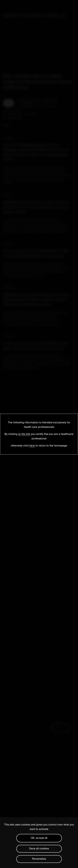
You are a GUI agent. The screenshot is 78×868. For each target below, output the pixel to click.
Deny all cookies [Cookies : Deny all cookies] (39, 849)
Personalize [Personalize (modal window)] (39, 859)
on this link (24, 434)
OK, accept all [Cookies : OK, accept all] (39, 838)
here (32, 446)
